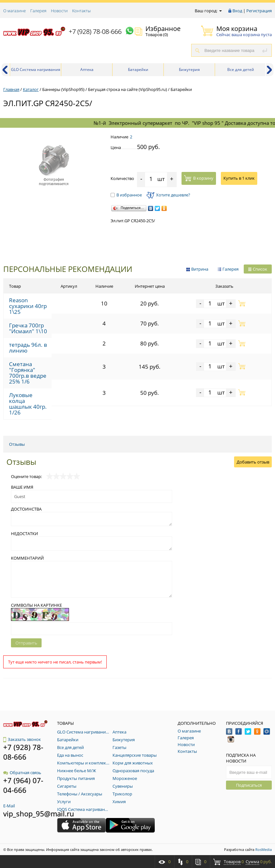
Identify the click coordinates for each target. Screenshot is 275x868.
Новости (59, 11)
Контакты (81, 11)
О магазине (15, 11)
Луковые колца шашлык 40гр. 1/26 (28, 404)
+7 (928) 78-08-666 (95, 31)
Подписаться (249, 785)
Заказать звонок (22, 739)
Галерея (38, 11)
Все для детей (241, 70)
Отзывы (17, 444)
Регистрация (259, 11)
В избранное (126, 195)
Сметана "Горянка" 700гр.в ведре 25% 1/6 (28, 373)
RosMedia (264, 849)
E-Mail (9, 806)
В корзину (199, 178)
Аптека (87, 70)
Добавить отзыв (253, 462)
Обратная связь (22, 773)
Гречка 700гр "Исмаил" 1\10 (28, 328)
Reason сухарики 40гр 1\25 (28, 306)
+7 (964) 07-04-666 (23, 785)
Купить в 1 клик (239, 178)
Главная (11, 89)
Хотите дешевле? (168, 195)
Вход (237, 11)
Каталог (31, 89)
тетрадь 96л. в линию (28, 348)
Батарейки (138, 70)
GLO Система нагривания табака (36, 71)
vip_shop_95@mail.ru (39, 813)
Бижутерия (189, 70)
